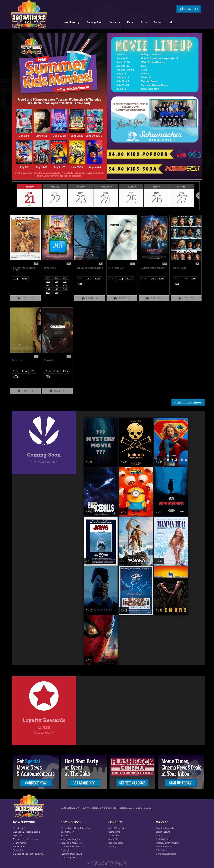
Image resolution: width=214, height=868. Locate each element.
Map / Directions (117, 828)
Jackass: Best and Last (73, 846)
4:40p (48, 289)
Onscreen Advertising (167, 842)
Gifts (143, 22)
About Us (113, 839)
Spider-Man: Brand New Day (76, 828)
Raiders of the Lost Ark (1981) (29, 853)
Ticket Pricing (163, 831)
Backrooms (19, 846)
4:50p (65, 371)
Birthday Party (163, 839)
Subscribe (114, 835)
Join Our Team (116, 842)
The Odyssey (68, 831)
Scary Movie (19, 842)
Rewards (115, 22)
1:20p (89, 279)
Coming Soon (95, 22)
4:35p (194, 279)
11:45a (145, 279)
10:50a (80, 279)
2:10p (65, 282)
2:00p (16, 279)
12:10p (112, 279)
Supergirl (65, 850)
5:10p (57, 289)
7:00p (24, 279)
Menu (130, 22)
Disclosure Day (21, 835)
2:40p (48, 285)
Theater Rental (164, 846)
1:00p (48, 282)
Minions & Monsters (71, 842)
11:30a (57, 278)
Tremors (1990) (69, 857)
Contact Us (114, 831)
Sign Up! (188, 9)
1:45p (24, 371)
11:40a (48, 371)
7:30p (177, 284)
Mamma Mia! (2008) (71, 853)
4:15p (33, 371)
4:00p (65, 285)
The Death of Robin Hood (26, 831)
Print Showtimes (189, 402)
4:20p (97, 279)
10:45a (177, 279)
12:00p (65, 278)
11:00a (48, 278)
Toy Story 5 (19, 828)
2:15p (57, 371)
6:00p (65, 289)
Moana (64, 835)
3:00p (153, 279)
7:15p (80, 284)
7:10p (57, 293)
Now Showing (72, 22)
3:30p (57, 285)
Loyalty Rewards (165, 828)
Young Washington (70, 839)
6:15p (162, 279)
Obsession (19, 850)
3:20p (121, 279)
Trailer (25, 298)
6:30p (48, 293)
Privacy (112, 846)
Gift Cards (161, 850)
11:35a (185, 279)
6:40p (129, 279)
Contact (157, 22)
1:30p (57, 282)
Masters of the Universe (25, 839)
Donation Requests (166, 853)
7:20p (48, 376)
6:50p (16, 376)
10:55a (16, 371)
